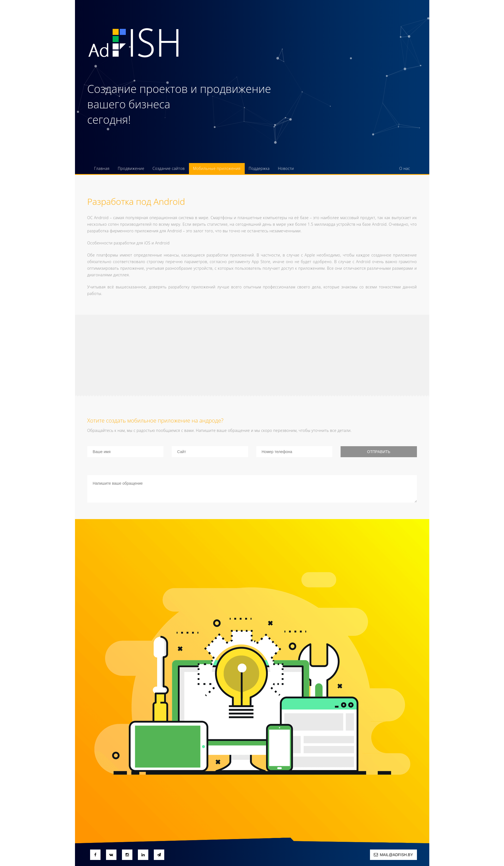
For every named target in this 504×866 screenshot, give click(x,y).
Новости (286, 168)
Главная (102, 168)
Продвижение (131, 168)
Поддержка (259, 168)
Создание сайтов (169, 168)
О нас (405, 168)
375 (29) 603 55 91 (380, 89)
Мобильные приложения (217, 168)
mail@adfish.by (393, 855)
